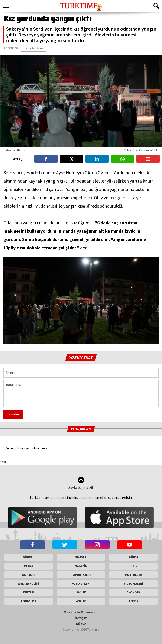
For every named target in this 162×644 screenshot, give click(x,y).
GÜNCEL (28, 557)
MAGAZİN (81, 566)
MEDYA (28, 566)
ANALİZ (81, 601)
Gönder (13, 414)
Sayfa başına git (81, 483)
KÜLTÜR (29, 592)
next (3, 462)
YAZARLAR (29, 575)
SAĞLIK (81, 592)
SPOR (133, 566)
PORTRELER (133, 575)
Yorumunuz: (81, 393)
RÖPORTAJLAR (81, 575)
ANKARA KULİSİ (28, 584)
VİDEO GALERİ (133, 584)
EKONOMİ (133, 592)
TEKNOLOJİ (29, 601)
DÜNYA (133, 557)
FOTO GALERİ (81, 584)
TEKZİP (133, 601)
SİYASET (81, 557)
